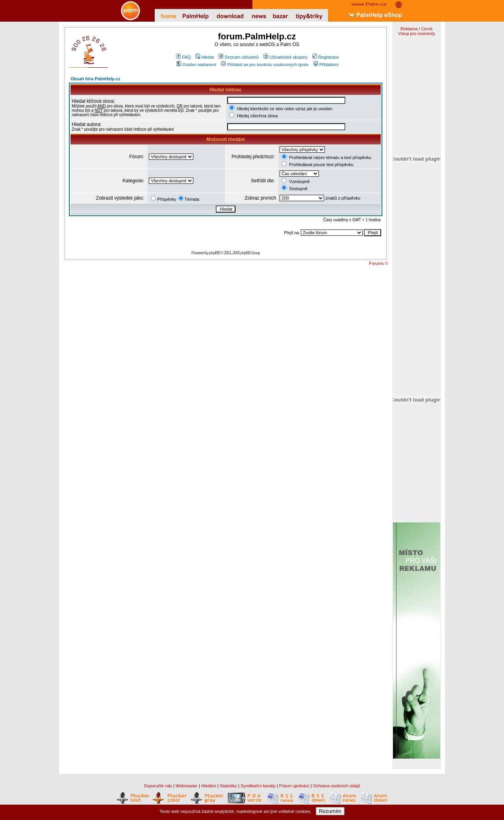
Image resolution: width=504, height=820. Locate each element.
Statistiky (228, 786)
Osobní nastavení (196, 65)
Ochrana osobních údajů (337, 786)
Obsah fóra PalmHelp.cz (95, 79)
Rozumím (330, 811)
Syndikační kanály (258, 786)
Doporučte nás (158, 786)
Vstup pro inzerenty (416, 33)
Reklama (409, 29)
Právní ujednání (294, 786)
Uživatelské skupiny (285, 57)
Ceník (427, 29)
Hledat (205, 57)
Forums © (378, 263)
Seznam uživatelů (239, 57)
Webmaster (187, 786)
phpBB (215, 253)
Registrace (326, 57)
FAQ (183, 57)
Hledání (209, 786)
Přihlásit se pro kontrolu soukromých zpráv (265, 65)
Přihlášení (326, 65)
